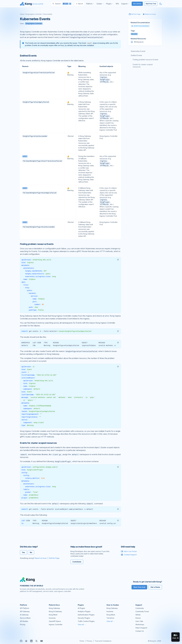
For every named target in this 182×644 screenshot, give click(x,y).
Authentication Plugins (86, 615)
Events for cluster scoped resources (143, 66)
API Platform (25, 608)
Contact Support (129, 555)
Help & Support (141, 628)
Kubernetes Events (138, 51)
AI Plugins (81, 608)
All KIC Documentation (140, 26)
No (31, 552)
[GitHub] (21, 641)
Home (22, 14)
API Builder (24, 621)
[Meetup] (26, 641)
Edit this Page (54, 558)
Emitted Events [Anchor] (28, 56)
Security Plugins (84, 618)
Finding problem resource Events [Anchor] (37, 244)
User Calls (139, 621)
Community (140, 608)
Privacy (89, 641)
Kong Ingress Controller (34, 14)
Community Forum (142, 611)
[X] (36, 641)
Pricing (23, 624)
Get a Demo (137, 4)
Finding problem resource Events (145, 60)
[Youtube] (42, 641)
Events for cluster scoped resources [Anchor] (38, 443)
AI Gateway (24, 615)
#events (134, 34)
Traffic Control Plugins (86, 621)
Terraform (110, 618)
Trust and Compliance (103, 641)
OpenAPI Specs (55, 621)
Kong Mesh (53, 615)
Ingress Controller (56, 624)
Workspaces (139, 42)
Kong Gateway (54, 608)
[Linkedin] (31, 641)
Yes (23, 552)
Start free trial (139, 587)
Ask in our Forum (129, 551)
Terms (82, 641)
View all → (82, 624)
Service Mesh (25, 618)
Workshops (140, 624)
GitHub (138, 615)
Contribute (77, 562)
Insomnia (52, 618)
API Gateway (25, 611)
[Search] (62, 4)
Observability (48, 14)
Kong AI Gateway (55, 611)
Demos (138, 618)
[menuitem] (90, 4)
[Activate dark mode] (161, 4)
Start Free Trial (151, 4)
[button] (118, 260)
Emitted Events (136, 55)
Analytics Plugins (84, 611)
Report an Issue (41, 558)
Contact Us (140, 631)
